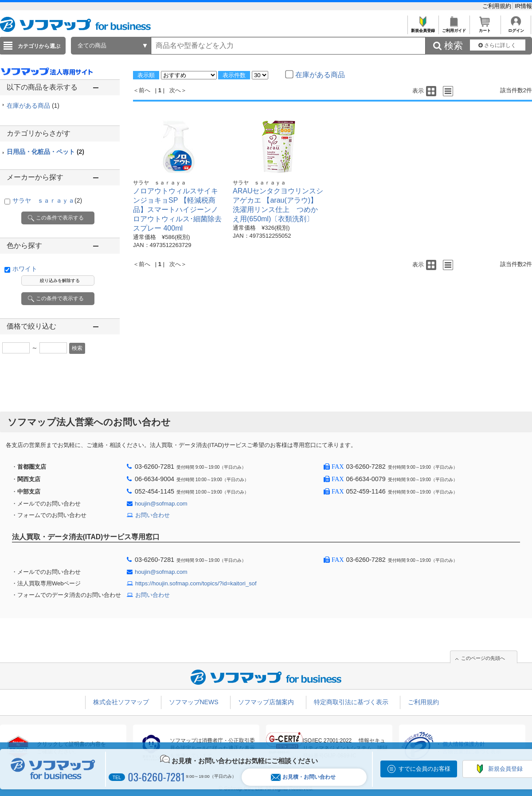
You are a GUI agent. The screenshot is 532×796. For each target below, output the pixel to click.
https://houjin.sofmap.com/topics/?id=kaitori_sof (196, 583)
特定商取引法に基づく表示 (351, 702)
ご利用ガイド (454, 28)
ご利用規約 (498, 6)
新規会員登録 (423, 28)
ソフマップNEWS (194, 702)
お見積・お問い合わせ (303, 777)
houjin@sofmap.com (161, 504)
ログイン (516, 28)
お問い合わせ (153, 515)
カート (485, 28)
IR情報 (523, 6)
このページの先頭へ (483, 658)
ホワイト (25, 269)
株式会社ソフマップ (121, 702)
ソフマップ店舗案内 (266, 702)
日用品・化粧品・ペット (45, 152)
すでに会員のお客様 (424, 769)
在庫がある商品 (33, 106)
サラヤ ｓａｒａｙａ (47, 200)
